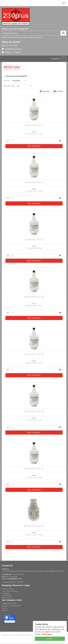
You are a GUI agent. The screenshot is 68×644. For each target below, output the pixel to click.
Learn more (47, 634)
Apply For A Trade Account (11, 606)
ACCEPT (50, 639)
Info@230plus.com (13, 49)
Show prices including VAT (17, 76)
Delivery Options (8, 589)
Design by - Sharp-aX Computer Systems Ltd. (18, 635)
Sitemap (5, 610)
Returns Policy (7, 596)
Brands (4, 608)
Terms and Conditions (10, 591)
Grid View (45, 91)
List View (58, 91)
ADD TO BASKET (34, 146)
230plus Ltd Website (9, 603)
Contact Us (7, 565)
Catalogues (6, 593)
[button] (19, 81)
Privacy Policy (7, 598)
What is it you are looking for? (15, 29)
